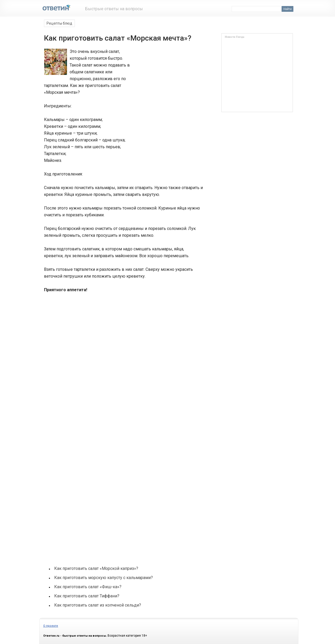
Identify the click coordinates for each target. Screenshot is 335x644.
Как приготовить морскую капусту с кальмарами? (104, 578)
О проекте (51, 626)
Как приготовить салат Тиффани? (87, 596)
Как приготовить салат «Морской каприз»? (96, 568)
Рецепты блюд (59, 23)
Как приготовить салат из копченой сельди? (98, 605)
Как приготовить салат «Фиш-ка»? (88, 587)
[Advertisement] (167, 68)
